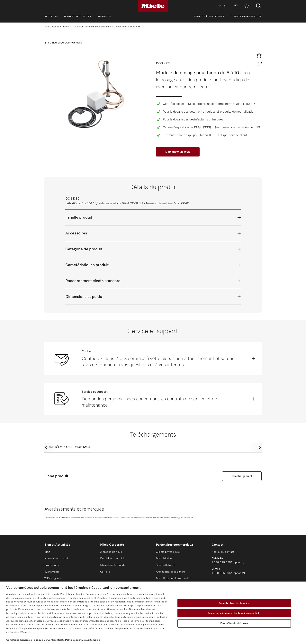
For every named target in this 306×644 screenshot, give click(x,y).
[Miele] (153, 6)
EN (220, 6)
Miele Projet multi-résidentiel (173, 579)
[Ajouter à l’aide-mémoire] (259, 55)
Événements (52, 572)
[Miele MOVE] (236, 6)
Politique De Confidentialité (49, 640)
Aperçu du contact (223, 552)
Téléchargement (242, 476)
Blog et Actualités (78, 17)
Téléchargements (55, 579)
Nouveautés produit (57, 559)
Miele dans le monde (113, 565)
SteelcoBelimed (165, 565)
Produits (104, 17)
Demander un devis (178, 152)
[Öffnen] (254, 359)
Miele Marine (164, 559)
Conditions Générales (19, 640)
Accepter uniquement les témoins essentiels (234, 613)
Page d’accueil (52, 27)
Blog (47, 552)
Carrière (105, 572)
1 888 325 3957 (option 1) (228, 563)
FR (226, 6)
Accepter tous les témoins (234, 603)
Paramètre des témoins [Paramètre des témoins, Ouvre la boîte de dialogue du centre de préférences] (234, 623)
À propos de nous (111, 552)
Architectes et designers (171, 572)
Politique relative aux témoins (83, 640)
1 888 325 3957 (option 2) (228, 573)
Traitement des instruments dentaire (92, 27)
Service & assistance (209, 17)
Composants (120, 27)
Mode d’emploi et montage (67, 447)
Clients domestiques (246, 17)
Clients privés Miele (168, 552)
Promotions (52, 565)
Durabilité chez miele (113, 559)
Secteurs (51, 17)
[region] (153, 613)
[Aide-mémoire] (247, 6)
